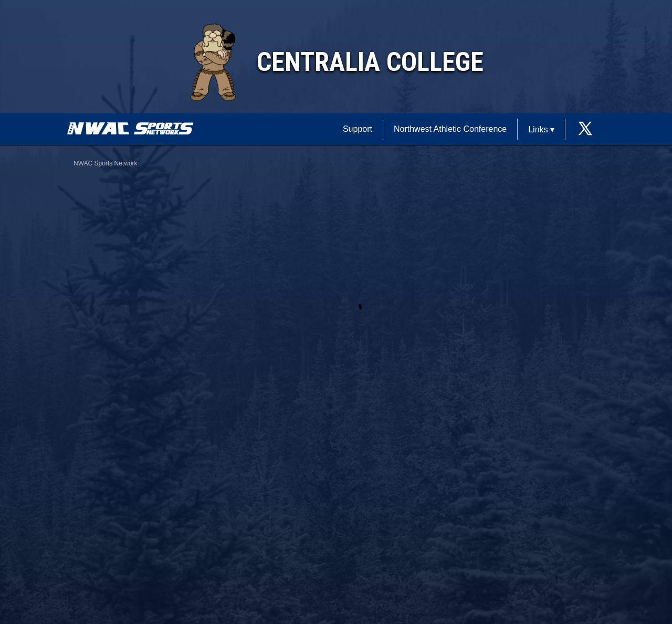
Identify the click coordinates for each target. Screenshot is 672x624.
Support (358, 129)
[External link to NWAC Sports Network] (146, 132)
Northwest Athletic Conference (450, 129)
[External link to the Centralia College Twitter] (585, 129)
